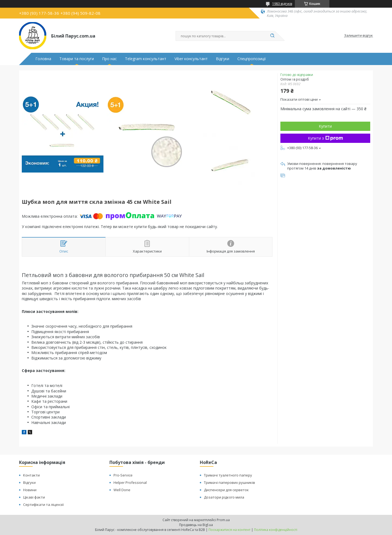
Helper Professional (130, 482)
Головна (43, 59)
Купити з (325, 138)
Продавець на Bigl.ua (196, 525)
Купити (325, 126)
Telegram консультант (146, 59)
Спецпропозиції (252, 59)
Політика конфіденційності (276, 530)
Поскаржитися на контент (229, 530)
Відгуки (223, 59)
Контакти (31, 475)
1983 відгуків (282, 4)
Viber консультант (191, 59)
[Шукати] (272, 36)
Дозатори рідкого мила (224, 497)
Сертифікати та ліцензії (43, 505)
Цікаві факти (34, 497)
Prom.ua (223, 520)
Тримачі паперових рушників (229, 482)
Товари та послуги (77, 59)
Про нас (109, 59)
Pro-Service (123, 475)
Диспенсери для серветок (226, 490)
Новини (30, 490)
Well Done (122, 490)
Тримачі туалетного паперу (228, 475)
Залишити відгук (359, 36)
